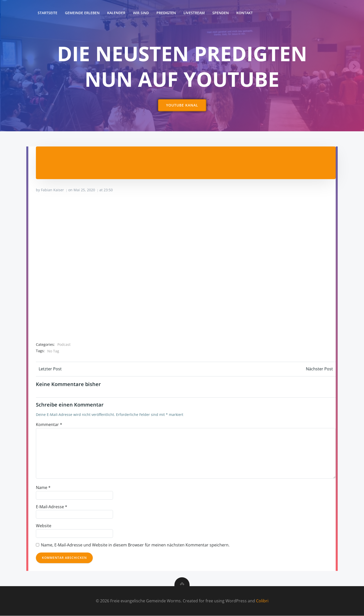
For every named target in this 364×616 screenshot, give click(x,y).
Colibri (262, 601)
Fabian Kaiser (52, 190)
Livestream (194, 13)
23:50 (108, 190)
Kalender (116, 13)
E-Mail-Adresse (52, 507)
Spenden (221, 13)
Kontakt (245, 13)
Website (44, 526)
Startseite (48, 13)
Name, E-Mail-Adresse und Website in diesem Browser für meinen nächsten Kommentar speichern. (135, 545)
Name (43, 488)
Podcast (64, 344)
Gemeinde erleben (82, 13)
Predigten (166, 13)
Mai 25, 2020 (84, 190)
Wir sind (141, 13)
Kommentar (49, 424)
